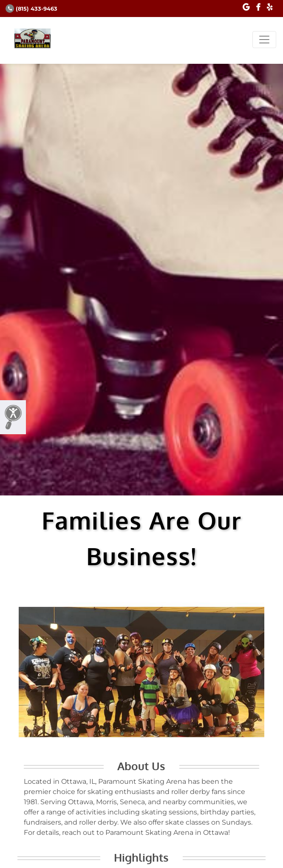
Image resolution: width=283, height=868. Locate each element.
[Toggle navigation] (264, 40)
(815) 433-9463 (31, 9)
